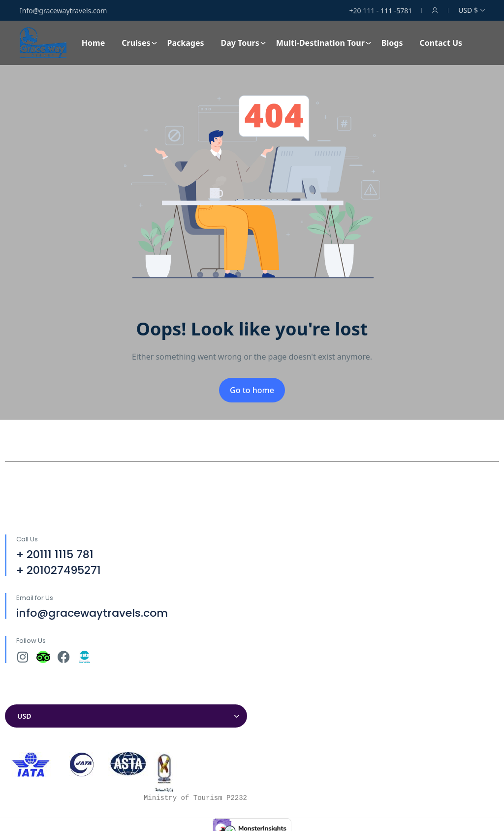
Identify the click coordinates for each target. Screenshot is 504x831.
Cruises (139, 43)
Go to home (252, 390)
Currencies (25, 695)
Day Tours (243, 43)
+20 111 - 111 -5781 (381, 11)
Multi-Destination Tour (324, 43)
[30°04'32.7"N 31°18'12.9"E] (378, 578)
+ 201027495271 (59, 570)
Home (93, 43)
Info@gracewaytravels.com (63, 11)
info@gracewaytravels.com (92, 613)
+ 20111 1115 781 (55, 554)
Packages (186, 43)
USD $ (471, 10)
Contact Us (441, 43)
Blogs (392, 43)
